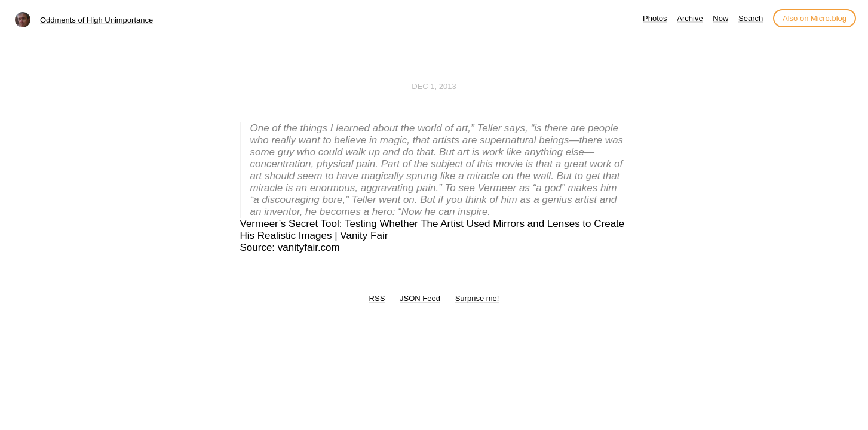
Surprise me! (477, 298)
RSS (377, 298)
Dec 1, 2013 (434, 86)
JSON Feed (420, 298)
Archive (690, 18)
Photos (655, 18)
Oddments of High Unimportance (96, 20)
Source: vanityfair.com (290, 248)
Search (751, 18)
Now (720, 18)
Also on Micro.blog (815, 18)
